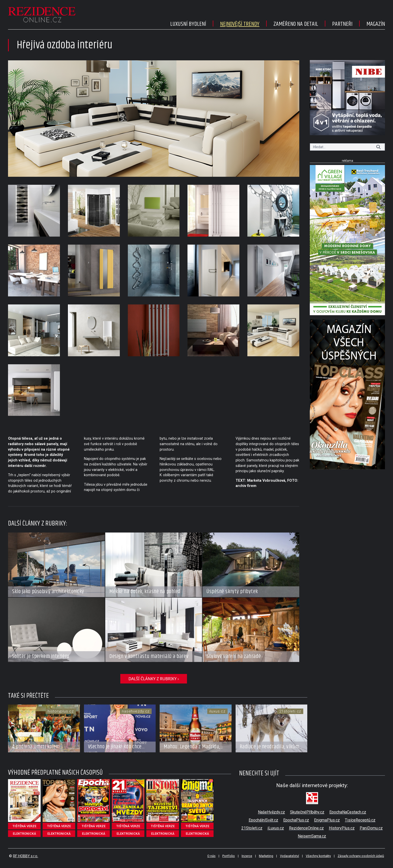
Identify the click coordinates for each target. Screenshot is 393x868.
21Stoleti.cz (252, 828)
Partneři (342, 24)
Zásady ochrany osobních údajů (361, 856)
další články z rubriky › (154, 679)
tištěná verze (24, 826)
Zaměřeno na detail (296, 24)
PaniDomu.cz (371, 828)
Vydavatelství (289, 856)
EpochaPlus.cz (296, 820)
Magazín (376, 24)
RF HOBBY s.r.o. (26, 856)
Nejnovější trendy (240, 24)
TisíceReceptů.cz (360, 820)
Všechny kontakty (318, 856)
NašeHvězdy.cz (271, 812)
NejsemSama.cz (312, 836)
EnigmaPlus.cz (327, 820)
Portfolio (229, 856)
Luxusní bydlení (188, 24)
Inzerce (247, 856)
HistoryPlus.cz (342, 828)
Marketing (266, 856)
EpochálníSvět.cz (263, 820)
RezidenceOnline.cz (306, 828)
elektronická (24, 834)
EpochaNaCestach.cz (348, 812)
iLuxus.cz (276, 828)
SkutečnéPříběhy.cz (307, 812)
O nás (211, 856)
